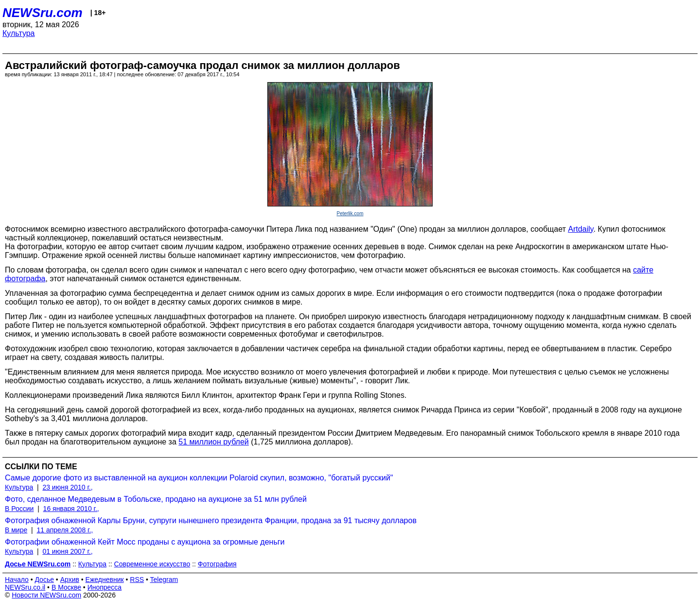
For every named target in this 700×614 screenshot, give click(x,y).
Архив (70, 580)
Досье (44, 580)
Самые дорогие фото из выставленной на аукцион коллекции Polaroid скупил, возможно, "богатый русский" (199, 478)
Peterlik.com (350, 213)
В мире (16, 530)
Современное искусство (152, 564)
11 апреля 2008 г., (65, 530)
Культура (19, 33)
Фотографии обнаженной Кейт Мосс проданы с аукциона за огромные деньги (145, 542)
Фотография (217, 564)
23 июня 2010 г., (67, 487)
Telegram (164, 580)
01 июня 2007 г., (67, 551)
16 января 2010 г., (71, 509)
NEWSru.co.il (25, 587)
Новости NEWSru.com (46, 595)
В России (19, 509)
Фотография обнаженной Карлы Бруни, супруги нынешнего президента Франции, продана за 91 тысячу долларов (211, 520)
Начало (17, 580)
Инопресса (105, 587)
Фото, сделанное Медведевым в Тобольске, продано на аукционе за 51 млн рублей (156, 499)
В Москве (66, 587)
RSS (137, 580)
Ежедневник (105, 580)
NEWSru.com (43, 13)
